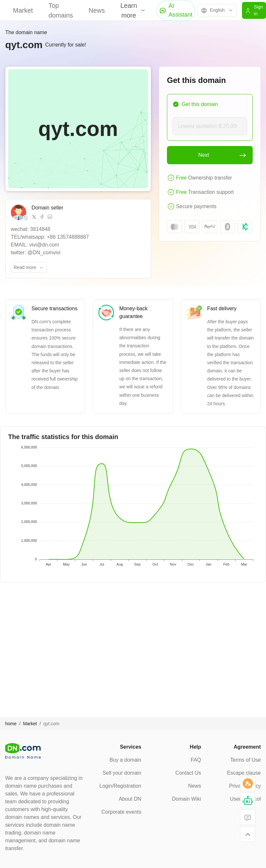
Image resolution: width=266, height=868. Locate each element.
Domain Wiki (186, 799)
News (97, 10)
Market (23, 10)
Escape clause (244, 773)
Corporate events (121, 812)
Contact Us (188, 773)
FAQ (196, 760)
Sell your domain (122, 773)
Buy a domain (125, 760)
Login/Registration (120, 786)
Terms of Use (246, 760)
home (11, 724)
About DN (130, 799)
